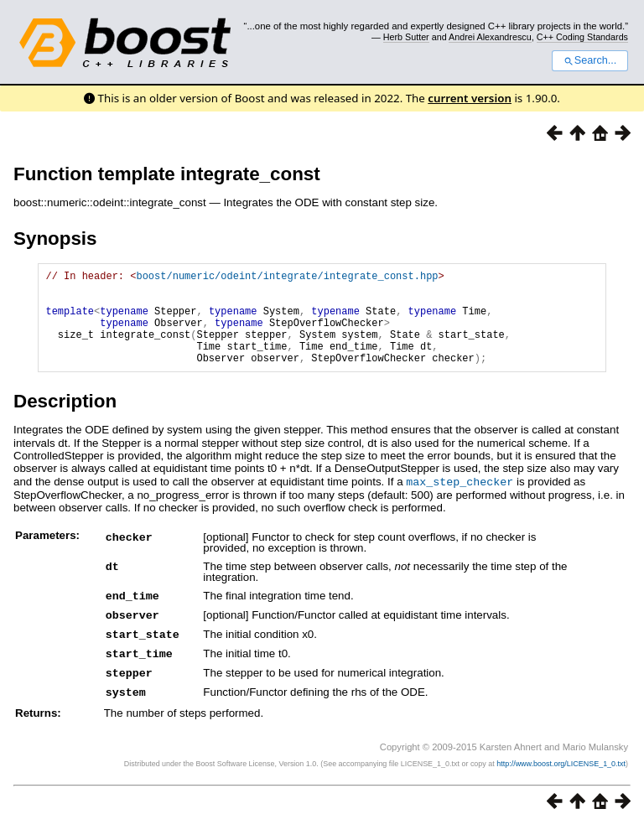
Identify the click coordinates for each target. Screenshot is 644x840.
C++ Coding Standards (582, 37)
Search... (590, 60)
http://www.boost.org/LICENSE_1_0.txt (561, 778)
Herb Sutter (406, 37)
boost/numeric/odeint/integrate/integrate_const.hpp (287, 278)
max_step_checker (460, 501)
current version (470, 98)
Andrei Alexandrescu (490, 37)
